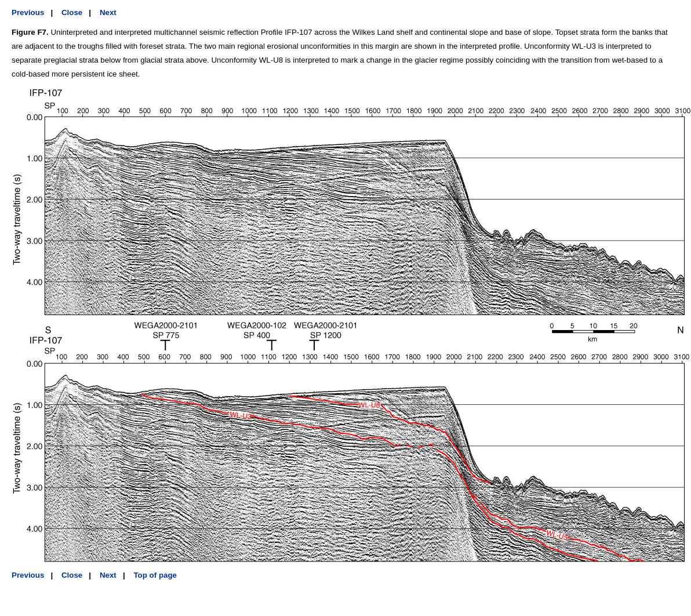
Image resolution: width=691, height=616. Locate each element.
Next (108, 12)
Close (72, 12)
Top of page (155, 575)
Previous (28, 12)
